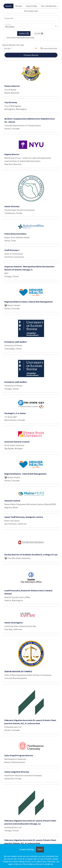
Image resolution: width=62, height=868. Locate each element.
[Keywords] (31, 18)
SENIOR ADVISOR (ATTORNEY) (18, 671)
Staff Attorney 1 (12, 250)
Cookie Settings (27, 849)
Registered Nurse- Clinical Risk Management (25, 474)
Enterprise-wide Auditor (16, 342)
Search (8, 6)
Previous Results (31, 55)
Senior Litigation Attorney (17, 772)
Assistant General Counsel (17, 442)
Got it (40, 849)
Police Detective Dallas (15, 234)
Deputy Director (12, 154)
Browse (19, 6)
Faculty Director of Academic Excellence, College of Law (31, 555)
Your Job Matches (49, 6)
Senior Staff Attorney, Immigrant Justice (24, 517)
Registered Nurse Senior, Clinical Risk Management (29, 302)
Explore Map (32, 6)
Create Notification (49, 48)
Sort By (7, 48)
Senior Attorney (12, 206)
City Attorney (11, 102)
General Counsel (12, 501)
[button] (39, 34)
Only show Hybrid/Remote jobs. (21, 38)
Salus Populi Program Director (19, 755)
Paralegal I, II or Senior (15, 413)
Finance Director (12, 86)
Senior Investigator (14, 623)
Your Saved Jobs (31, 11)
